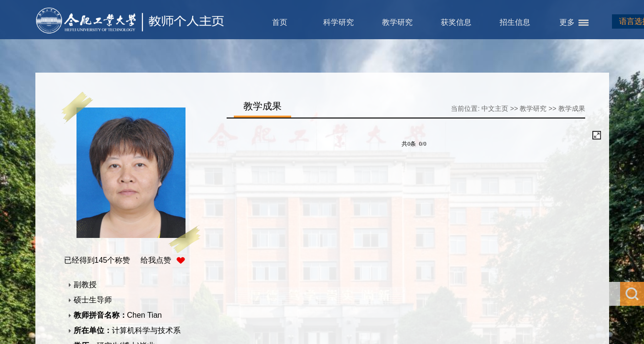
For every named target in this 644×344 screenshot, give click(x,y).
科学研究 (338, 22)
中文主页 (495, 108)
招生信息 (515, 22)
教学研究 (397, 22)
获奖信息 (456, 22)
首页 (280, 22)
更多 (567, 22)
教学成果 (572, 108)
